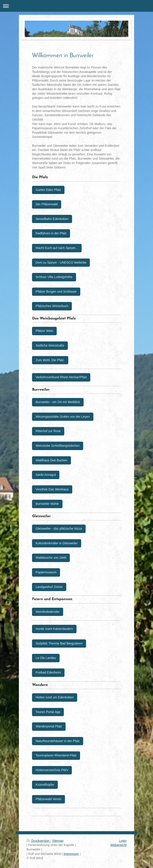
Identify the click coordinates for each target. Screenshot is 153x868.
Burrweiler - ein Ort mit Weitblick (58, 402)
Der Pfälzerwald (47, 204)
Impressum (71, 854)
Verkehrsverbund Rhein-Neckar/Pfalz (61, 377)
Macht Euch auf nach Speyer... (57, 248)
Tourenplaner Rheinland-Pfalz (56, 755)
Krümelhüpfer (45, 785)
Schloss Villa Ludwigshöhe (54, 277)
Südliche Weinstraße (50, 345)
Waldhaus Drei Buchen (51, 460)
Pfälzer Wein (44, 331)
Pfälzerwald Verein (48, 799)
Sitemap (58, 841)
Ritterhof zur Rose (48, 431)
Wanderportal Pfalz (49, 726)
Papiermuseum (46, 572)
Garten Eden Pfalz (48, 190)
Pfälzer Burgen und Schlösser (56, 292)
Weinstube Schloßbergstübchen (58, 446)
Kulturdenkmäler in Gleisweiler (57, 543)
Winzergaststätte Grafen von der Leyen (63, 417)
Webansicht (118, 845)
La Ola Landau (46, 658)
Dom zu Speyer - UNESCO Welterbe (61, 263)
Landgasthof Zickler (49, 587)
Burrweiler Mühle (47, 504)
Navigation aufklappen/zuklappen (76, 6)
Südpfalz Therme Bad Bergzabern (59, 643)
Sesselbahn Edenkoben (52, 219)
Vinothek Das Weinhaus (52, 489)
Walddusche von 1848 (51, 558)
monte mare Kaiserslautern (54, 629)
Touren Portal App (48, 712)
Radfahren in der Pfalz (51, 233)
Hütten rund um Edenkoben (55, 697)
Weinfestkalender (48, 612)
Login (123, 841)
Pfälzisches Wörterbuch (52, 306)
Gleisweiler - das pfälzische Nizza (59, 529)
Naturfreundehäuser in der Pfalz (58, 741)
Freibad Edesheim (48, 672)
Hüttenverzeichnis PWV (52, 770)
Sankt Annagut (46, 475)
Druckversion (38, 841)
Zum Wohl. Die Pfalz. (50, 360)
